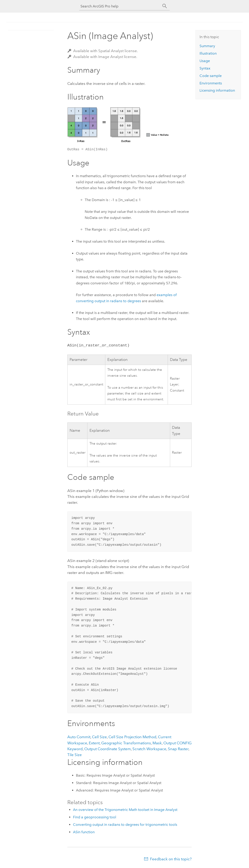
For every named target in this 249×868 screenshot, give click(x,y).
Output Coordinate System (108, 749)
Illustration (208, 53)
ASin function (84, 832)
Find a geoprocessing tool (95, 817)
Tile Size (75, 755)
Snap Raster (178, 749)
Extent (94, 743)
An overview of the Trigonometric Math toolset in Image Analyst (125, 810)
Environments (211, 83)
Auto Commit (79, 737)
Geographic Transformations (126, 743)
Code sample (211, 76)
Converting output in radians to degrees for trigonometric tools (125, 825)
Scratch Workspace (149, 749)
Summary (207, 46)
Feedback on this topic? (171, 859)
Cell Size (99, 737)
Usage (205, 61)
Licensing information (217, 90)
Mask (157, 743)
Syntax (205, 68)
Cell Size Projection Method (132, 737)
